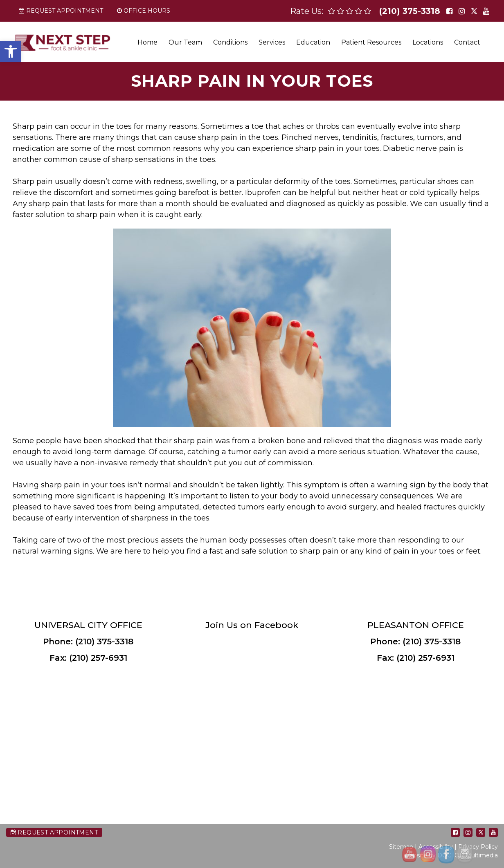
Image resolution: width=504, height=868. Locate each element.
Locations (428, 42)
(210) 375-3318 (410, 11)
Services (272, 42)
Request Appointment (61, 11)
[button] (11, 52)
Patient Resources (371, 42)
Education (313, 42)
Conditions (230, 42)
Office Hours (144, 11)
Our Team (185, 42)
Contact (467, 42)
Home (147, 42)
